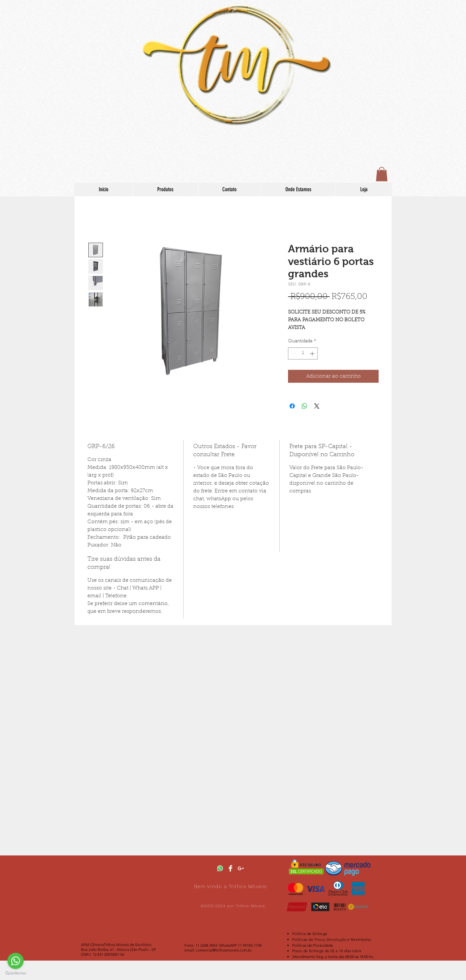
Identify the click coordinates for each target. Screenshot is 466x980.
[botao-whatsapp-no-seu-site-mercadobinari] (220, 868)
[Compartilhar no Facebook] (292, 406)
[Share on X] (317, 406)
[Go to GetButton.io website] (16, 973)
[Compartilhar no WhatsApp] (305, 406)
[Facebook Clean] (230, 868)
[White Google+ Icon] (241, 868)
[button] (382, 174)
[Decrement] (293, 353)
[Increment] (313, 353)
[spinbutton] (303, 353)
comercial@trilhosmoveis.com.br (224, 950)
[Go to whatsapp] (16, 961)
